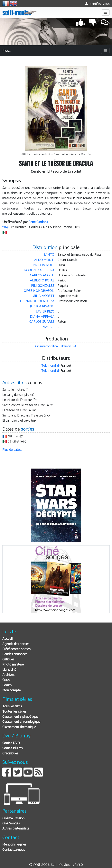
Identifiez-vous (97, 4)
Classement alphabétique (20, 717)
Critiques (8, 660)
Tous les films (12, 706)
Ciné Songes (11, 824)
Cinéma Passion (13, 818)
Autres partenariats (16, 829)
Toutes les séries (14, 712)
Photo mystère (13, 665)
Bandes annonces (15, 654)
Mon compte (12, 690)
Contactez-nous (14, 850)
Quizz (6, 680)
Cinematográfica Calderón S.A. (56, 346)
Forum (7, 685)
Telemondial (50, 366)
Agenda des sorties (16, 644)
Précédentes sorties (16, 649)
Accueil (7, 639)
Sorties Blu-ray (13, 748)
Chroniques (10, 754)
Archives (8, 675)
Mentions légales (14, 845)
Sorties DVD (11, 743)
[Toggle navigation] (105, 13)
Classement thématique (19, 727)
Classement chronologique (21, 722)
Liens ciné (9, 670)
